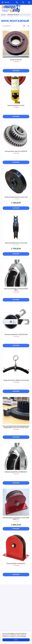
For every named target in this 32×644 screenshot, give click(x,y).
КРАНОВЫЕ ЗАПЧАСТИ (13, 15)
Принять (16, 640)
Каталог (3, 15)
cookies (12, 633)
